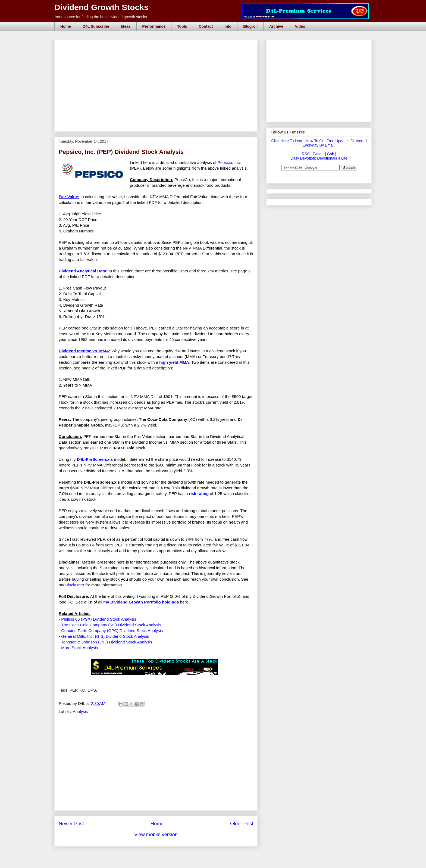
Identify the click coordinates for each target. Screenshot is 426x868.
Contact (206, 26)
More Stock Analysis (79, 648)
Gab (330, 154)
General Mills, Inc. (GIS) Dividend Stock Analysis (105, 636)
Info (228, 26)
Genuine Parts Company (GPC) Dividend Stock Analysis (112, 631)
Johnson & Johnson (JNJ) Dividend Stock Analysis (107, 642)
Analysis (80, 712)
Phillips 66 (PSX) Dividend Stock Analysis (99, 619)
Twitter (318, 154)
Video (300, 26)
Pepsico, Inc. (229, 162)
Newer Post (71, 824)
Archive (276, 26)
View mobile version (156, 835)
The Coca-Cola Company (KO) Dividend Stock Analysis (111, 625)
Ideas (126, 26)
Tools (182, 26)
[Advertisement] (158, 46)
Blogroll (250, 26)
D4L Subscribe (96, 26)
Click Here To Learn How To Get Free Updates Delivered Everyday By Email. (319, 143)
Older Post (242, 824)
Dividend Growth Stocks (101, 7)
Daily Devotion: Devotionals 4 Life (319, 158)
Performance (154, 26)
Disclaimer (75, 585)
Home (66, 26)
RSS (306, 154)
